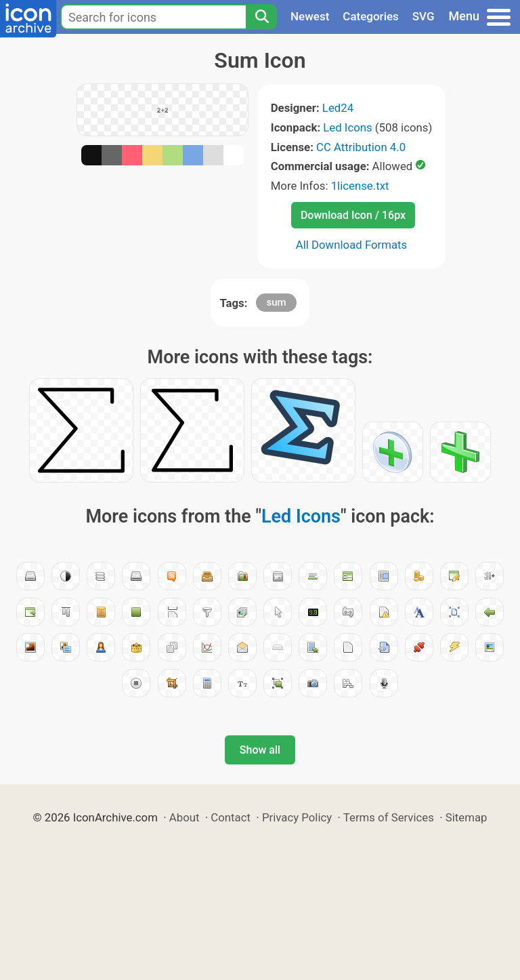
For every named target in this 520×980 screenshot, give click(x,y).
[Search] (261, 17)
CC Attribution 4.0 (361, 147)
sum (276, 302)
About (185, 817)
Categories (371, 16)
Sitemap (467, 817)
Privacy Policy (297, 817)
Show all (260, 750)
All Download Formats (352, 245)
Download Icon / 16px (353, 215)
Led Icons (347, 127)
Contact (231, 817)
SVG (424, 16)
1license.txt (360, 186)
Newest (310, 16)
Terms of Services (389, 817)
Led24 (338, 108)
